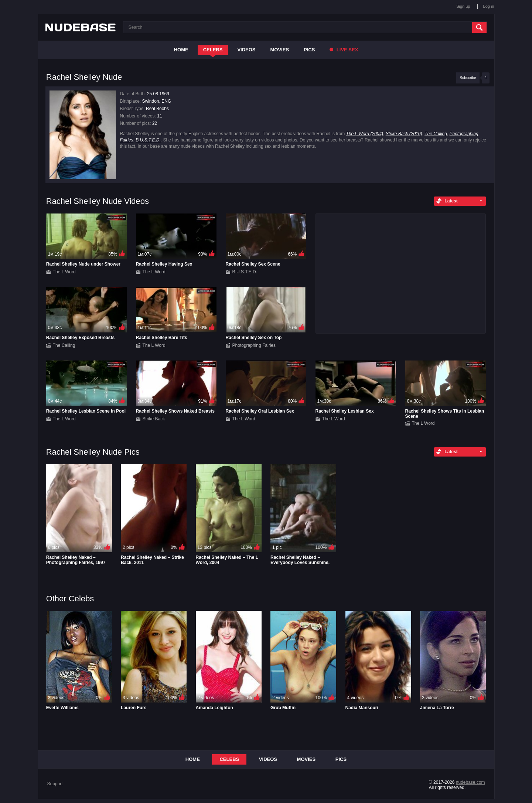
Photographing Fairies (254, 345)
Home (181, 50)
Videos (246, 50)
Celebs (213, 50)
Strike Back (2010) (404, 134)
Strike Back (154, 419)
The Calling (436, 134)
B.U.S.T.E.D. (148, 140)
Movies (280, 50)
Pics (309, 50)
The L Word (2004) (365, 134)
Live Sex (344, 50)
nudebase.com (470, 782)
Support (55, 784)
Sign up (463, 6)
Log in (489, 6)
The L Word (64, 272)
